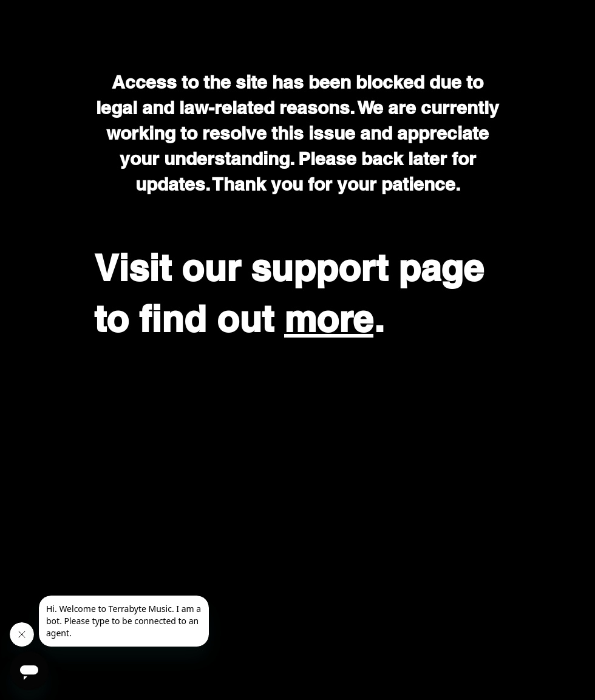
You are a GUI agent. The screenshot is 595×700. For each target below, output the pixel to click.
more (329, 319)
